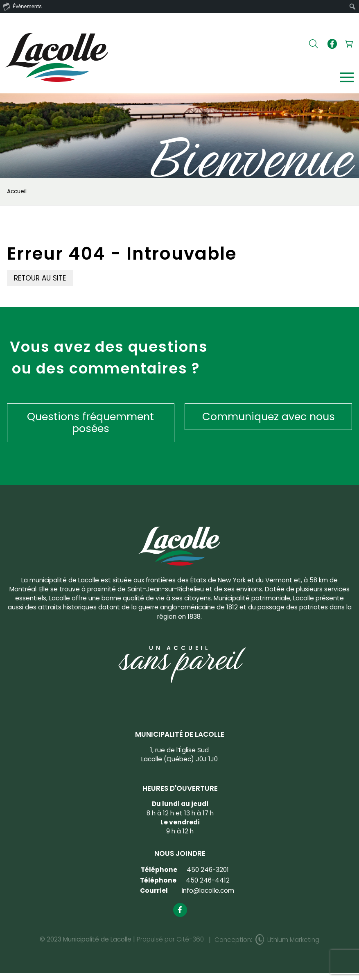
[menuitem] (353, 7)
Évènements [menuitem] (22, 6)
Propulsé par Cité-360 (170, 939)
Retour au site (40, 278)
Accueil (17, 192)
